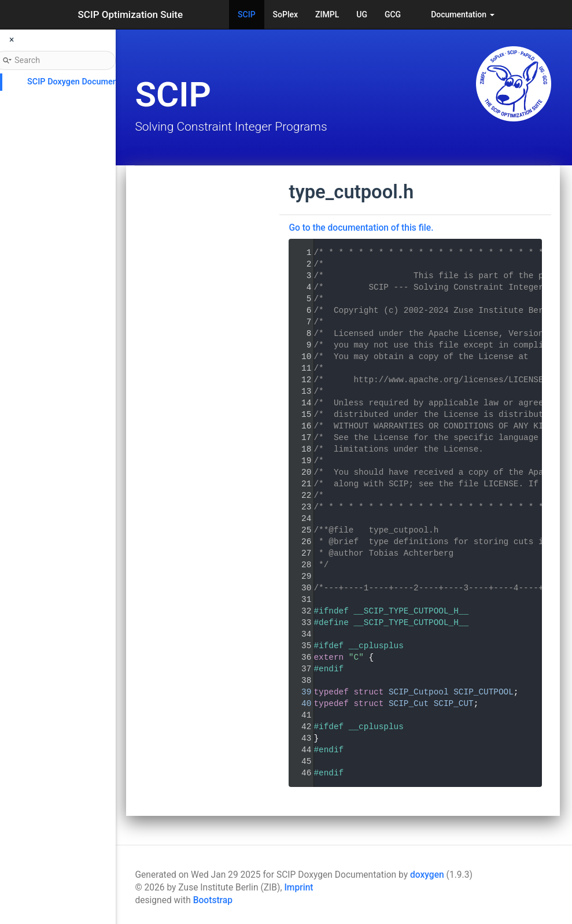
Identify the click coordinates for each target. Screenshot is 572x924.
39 (299, 692)
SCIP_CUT (454, 704)
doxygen (427, 875)
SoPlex (285, 14)
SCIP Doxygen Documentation (83, 82)
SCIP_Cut (409, 704)
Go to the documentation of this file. (361, 228)
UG (362, 14)
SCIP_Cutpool (419, 692)
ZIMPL (327, 14)
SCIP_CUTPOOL (484, 692)
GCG (393, 14)
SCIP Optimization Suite (131, 14)
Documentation (462, 14)
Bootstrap (213, 900)
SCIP (247, 14)
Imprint (298, 888)
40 (299, 704)
